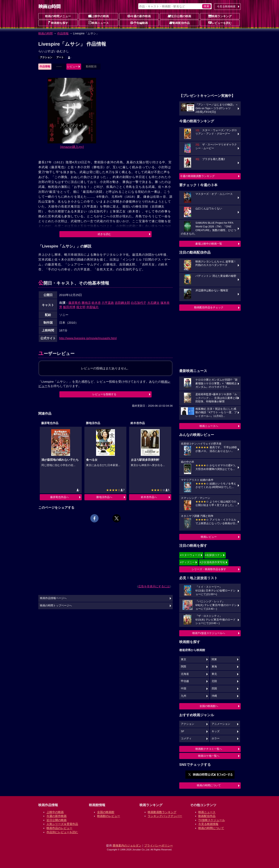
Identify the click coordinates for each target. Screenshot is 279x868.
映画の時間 (45, 33)
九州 (184, 696)
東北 (214, 674)
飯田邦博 (69, 307)
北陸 (214, 681)
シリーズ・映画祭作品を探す (209, 569)
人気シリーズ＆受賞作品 (62, 824)
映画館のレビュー (109, 816)
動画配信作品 (179, 23)
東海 (214, 667)
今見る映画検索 (226, 6)
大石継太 (153, 303)
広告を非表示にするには (154, 586)
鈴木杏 (96, 303)
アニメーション (221, 724)
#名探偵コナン (214, 555)
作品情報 (63, 33)
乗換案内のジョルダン (127, 845)
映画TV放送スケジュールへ (209, 633)
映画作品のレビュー (59, 828)
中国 (184, 689)
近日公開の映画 (179, 16)
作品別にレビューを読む (62, 832)
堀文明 (81, 307)
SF (183, 731)
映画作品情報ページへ (53, 598)
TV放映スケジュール (212, 820)
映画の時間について (209, 785)
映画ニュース (99, 23)
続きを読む (104, 234)
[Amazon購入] (72, 147)
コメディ (186, 739)
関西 (184, 667)
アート (60, 57)
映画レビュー (209, 537)
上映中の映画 (99, 16)
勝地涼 (86, 303)
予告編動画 (139, 23)
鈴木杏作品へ (149, 497)
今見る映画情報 (208, 824)
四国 (214, 689)
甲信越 (185, 681)
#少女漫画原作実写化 (212, 562)
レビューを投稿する (104, 394)
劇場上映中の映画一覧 (209, 244)
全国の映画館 (106, 812)
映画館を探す (58, 23)
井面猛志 (92, 307)
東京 (184, 659)
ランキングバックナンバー (165, 816)
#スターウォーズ (190, 555)
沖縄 (214, 696)
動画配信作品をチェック (209, 307)
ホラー (216, 739)
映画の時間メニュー (58, 16)
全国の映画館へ (209, 706)
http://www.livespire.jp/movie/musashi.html (88, 338)
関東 (214, 659)
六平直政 (108, 303)
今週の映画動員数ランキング (197, 176)
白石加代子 (139, 303)
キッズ (216, 731)
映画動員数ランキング (162, 812)
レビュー (73, 66)
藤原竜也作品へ (60, 497)
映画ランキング (220, 16)
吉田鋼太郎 (122, 303)
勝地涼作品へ (104, 497)
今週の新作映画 (139, 16)
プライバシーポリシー (159, 845)
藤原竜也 (75, 303)
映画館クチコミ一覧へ (209, 749)
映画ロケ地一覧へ (209, 756)
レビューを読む (220, 23)
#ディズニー (187, 562)
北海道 (185, 674)
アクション (46, 57)
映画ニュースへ (209, 426)
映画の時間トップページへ (56, 606)
